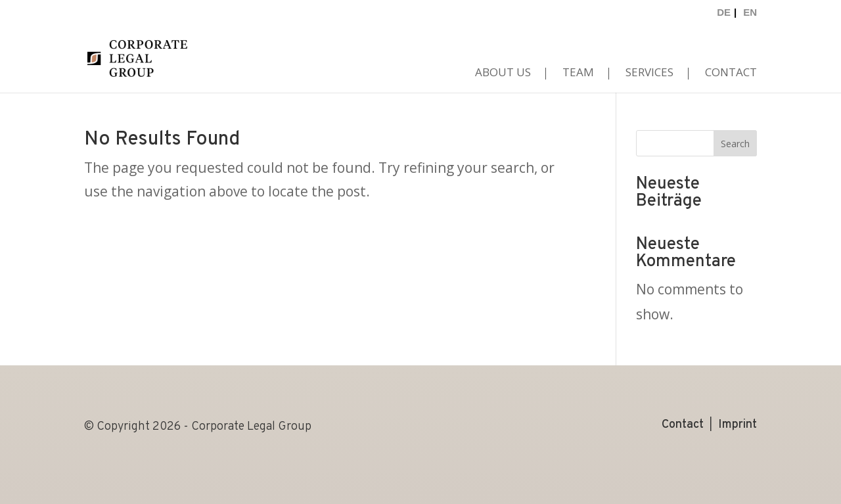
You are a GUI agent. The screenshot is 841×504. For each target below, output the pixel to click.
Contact (731, 74)
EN (750, 12)
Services (649, 74)
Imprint (738, 424)
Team (578, 74)
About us (503, 74)
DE (724, 12)
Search (735, 144)
